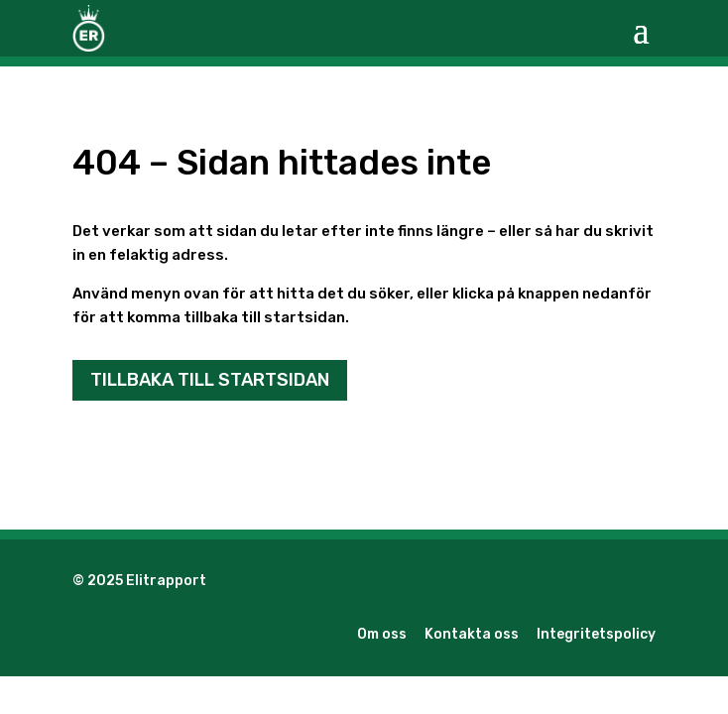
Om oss (382, 634)
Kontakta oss (472, 634)
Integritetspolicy (596, 634)
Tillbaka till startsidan (210, 380)
